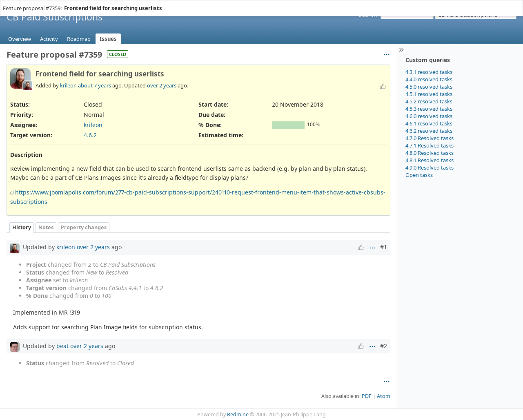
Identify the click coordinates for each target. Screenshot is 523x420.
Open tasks (419, 175)
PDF (367, 396)
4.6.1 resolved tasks (429, 123)
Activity (49, 39)
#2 (384, 346)
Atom (384, 396)
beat (62, 346)
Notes (46, 227)
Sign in (508, 4)
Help (49, 4)
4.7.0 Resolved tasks (430, 138)
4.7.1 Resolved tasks (430, 145)
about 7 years (95, 85)
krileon (68, 85)
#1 (384, 247)
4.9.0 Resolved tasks (430, 168)
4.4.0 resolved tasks (429, 79)
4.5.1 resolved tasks (429, 94)
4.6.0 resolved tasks (429, 116)
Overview (20, 39)
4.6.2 (90, 135)
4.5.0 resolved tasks (429, 87)
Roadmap (79, 39)
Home (12, 4)
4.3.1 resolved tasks (429, 72)
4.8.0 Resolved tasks (430, 153)
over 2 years (162, 85)
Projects (31, 4)
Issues (108, 39)
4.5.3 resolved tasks (429, 109)
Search (368, 15)
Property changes (84, 227)
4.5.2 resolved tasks (429, 101)
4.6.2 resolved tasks (429, 131)
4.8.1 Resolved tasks (430, 160)
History (22, 227)
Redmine (238, 414)
